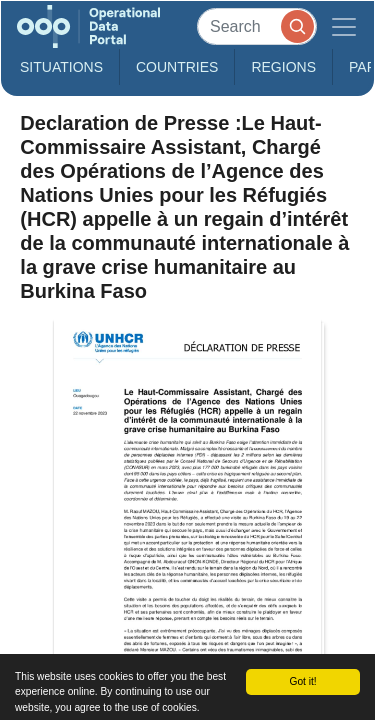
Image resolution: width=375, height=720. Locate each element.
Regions (283, 67)
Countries (177, 67)
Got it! (302, 681)
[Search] (257, 26)
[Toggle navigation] (344, 26)
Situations (61, 67)
